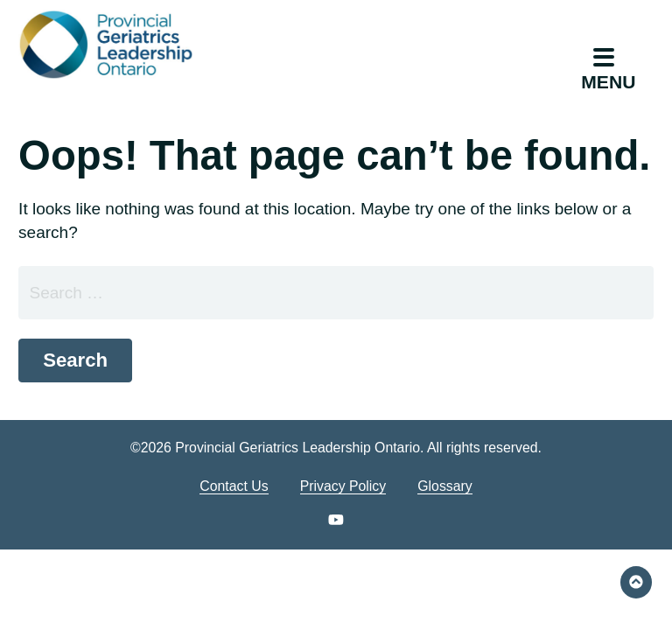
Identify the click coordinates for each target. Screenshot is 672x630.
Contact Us (234, 486)
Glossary (444, 486)
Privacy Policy (343, 486)
